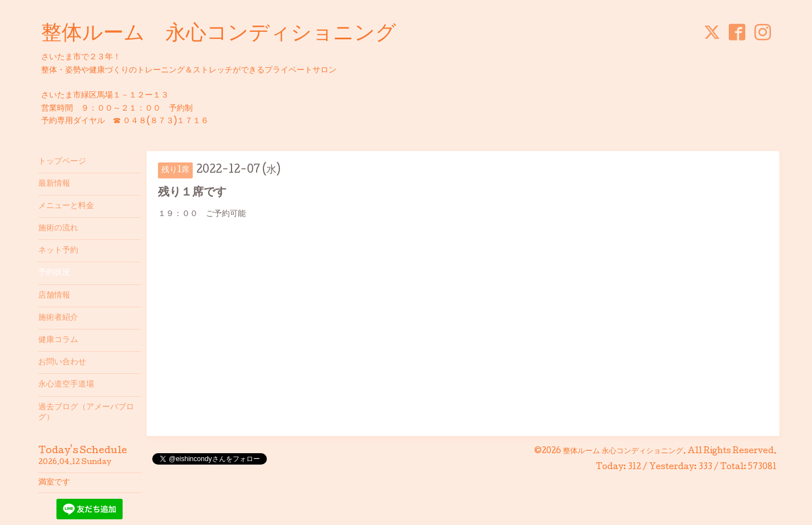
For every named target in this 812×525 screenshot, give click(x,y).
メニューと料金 (66, 206)
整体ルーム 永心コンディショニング (219, 35)
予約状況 (54, 273)
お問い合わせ (62, 363)
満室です (54, 483)
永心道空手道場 (66, 385)
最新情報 (54, 184)
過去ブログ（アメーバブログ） (86, 413)
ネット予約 (58, 251)
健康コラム (58, 340)
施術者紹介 (58, 318)
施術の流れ (58, 229)
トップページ (62, 162)
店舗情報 (54, 296)
